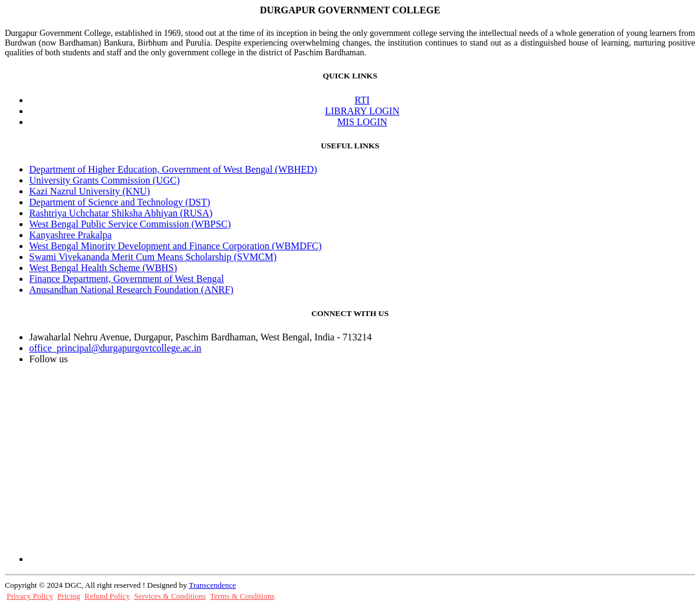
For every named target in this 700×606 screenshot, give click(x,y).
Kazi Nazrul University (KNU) (90, 191)
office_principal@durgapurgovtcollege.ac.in (115, 348)
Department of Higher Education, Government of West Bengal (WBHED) (173, 169)
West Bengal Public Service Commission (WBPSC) (130, 224)
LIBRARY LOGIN (362, 111)
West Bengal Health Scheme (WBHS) (103, 268)
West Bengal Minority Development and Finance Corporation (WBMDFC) (175, 246)
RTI (362, 100)
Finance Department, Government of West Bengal (126, 279)
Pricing (69, 596)
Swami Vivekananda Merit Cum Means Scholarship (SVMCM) (153, 257)
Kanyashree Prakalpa (71, 235)
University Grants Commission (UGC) (105, 180)
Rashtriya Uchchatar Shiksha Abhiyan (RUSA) (121, 213)
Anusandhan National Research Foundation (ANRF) (131, 290)
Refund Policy (107, 596)
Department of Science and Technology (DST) (120, 202)
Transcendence (212, 585)
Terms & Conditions (242, 596)
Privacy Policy (30, 596)
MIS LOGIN (362, 122)
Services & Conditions (170, 596)
